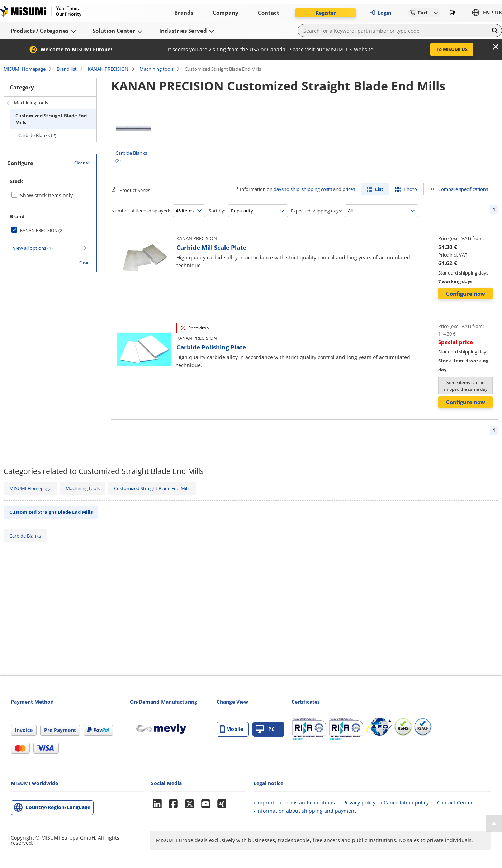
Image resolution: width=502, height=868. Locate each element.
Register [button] (326, 13)
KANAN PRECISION (108, 69)
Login (380, 13)
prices (349, 189)
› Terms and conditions (307, 803)
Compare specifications (463, 189)
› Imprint (264, 803)
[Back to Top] (494, 824)
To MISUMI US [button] (452, 49)
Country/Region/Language (58, 807)
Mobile (231, 729)
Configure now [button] (466, 294)
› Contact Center (454, 803)
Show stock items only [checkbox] (46, 195)
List (379, 189)
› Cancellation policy (405, 803)
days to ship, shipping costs (303, 189)
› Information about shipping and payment (305, 811)
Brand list (67, 69)
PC (265, 729)
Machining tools (157, 69)
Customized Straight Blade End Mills (51, 119)
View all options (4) (33, 248)
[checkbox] (50, 230)
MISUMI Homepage (25, 69)
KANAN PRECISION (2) (42, 231)
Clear (84, 262)
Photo (410, 189)
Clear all (82, 163)
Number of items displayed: (141, 211)
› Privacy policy (358, 803)
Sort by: (217, 211)
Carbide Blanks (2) (37, 135)
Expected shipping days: (316, 211)
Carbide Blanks (25, 536)
